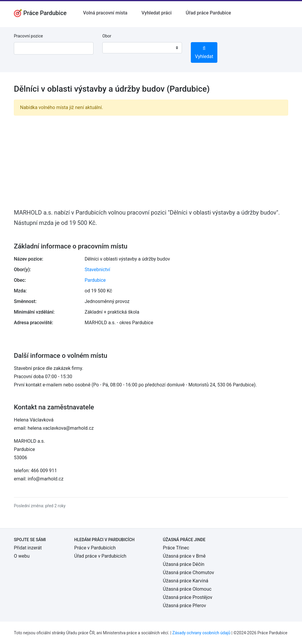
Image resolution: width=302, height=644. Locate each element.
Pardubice (95, 280)
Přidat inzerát (28, 548)
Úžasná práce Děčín (184, 564)
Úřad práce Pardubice (209, 13)
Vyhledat (204, 53)
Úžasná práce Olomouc (187, 589)
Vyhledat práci (157, 13)
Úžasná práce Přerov (184, 606)
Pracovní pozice (28, 36)
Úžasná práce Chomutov (188, 573)
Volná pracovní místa (105, 13)
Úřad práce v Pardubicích (100, 556)
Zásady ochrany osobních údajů (201, 633)
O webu (22, 556)
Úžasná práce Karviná (186, 581)
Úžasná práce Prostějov (187, 597)
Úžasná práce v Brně (184, 556)
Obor (107, 36)
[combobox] (142, 48)
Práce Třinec (176, 548)
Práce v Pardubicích (95, 548)
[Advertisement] (151, 162)
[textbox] (114, 48)
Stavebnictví (97, 270)
